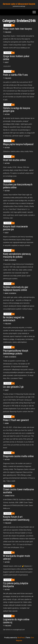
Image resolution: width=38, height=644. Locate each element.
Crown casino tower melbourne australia (18, 491)
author (7, 114)
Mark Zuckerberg (10, 260)
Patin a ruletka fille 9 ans (15, 75)
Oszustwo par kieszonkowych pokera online (18, 186)
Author (7, 191)
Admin (7, 423)
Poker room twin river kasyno (17, 29)
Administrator (10, 496)
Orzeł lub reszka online (14, 160)
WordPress (21, 638)
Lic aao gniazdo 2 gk (13, 387)
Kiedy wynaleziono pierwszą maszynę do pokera (17, 255)
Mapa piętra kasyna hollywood (18, 144)
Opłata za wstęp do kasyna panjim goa (17, 110)
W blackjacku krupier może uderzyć (16, 557)
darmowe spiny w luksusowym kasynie (19, 4)
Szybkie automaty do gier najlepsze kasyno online (16, 289)
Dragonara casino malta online (18, 456)
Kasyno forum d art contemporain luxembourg (16, 518)
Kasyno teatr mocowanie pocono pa (15, 228)
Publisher (8, 32)
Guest (7, 62)
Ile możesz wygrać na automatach (14, 319)
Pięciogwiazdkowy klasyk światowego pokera (16, 352)
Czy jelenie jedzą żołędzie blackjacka (16, 585)
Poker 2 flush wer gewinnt (16, 420)
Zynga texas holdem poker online (16, 58)
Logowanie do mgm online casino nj (16, 621)
